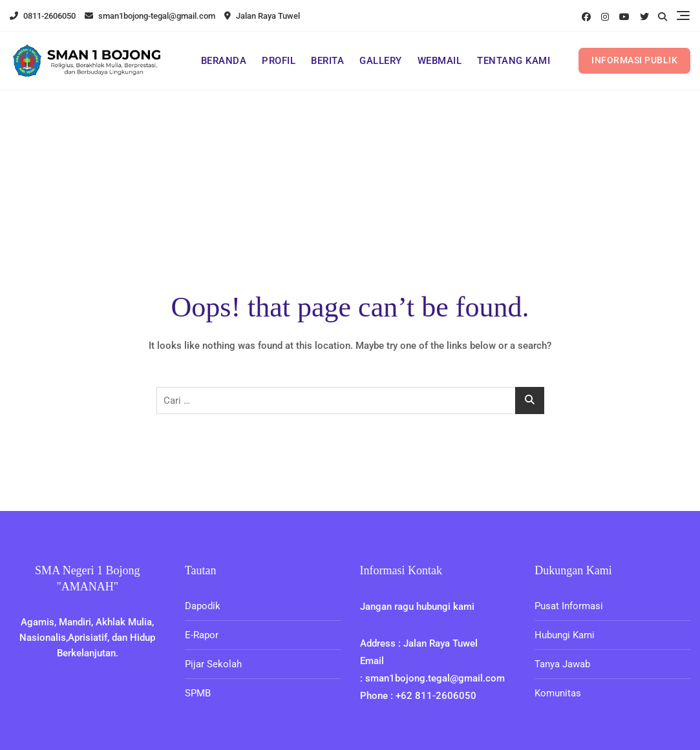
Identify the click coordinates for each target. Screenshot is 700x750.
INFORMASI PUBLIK (634, 60)
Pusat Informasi (569, 606)
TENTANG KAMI (514, 61)
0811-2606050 (43, 16)
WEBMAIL (440, 61)
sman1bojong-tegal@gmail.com (150, 16)
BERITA (327, 61)
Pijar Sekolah (213, 664)
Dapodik (203, 606)
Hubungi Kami (565, 635)
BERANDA (224, 61)
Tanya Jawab (562, 664)
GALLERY (381, 61)
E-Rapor (202, 635)
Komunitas (558, 693)
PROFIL (279, 61)
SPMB (198, 693)
